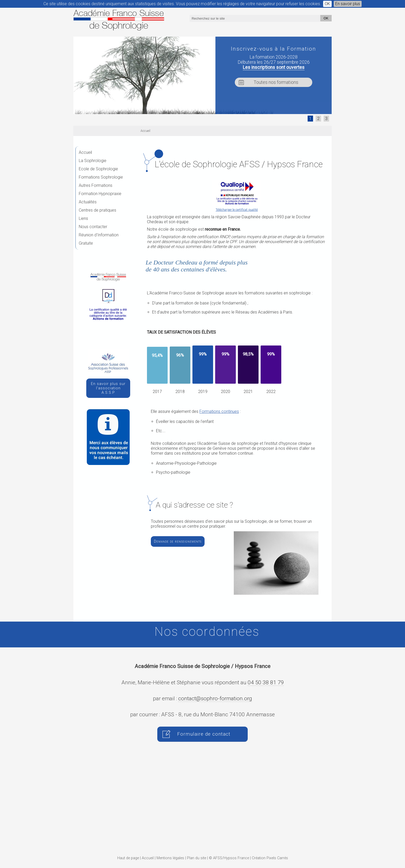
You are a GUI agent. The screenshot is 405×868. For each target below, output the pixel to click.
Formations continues (219, 411)
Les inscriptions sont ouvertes (274, 67)
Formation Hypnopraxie (100, 194)
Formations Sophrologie (101, 177)
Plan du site (197, 858)
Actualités (88, 202)
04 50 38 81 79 (266, 682)
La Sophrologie (93, 161)
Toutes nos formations (276, 82)
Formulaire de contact (204, 734)
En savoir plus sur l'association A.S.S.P (108, 388)
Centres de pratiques (98, 210)
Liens (83, 218)
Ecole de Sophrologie (98, 169)
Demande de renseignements (178, 541)
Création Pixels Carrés (270, 858)
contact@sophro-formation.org (215, 698)
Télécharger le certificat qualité (237, 210)
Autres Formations (96, 185)
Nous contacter (93, 227)
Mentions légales (170, 858)
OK (327, 4)
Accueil (85, 152)
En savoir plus (348, 4)
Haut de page (128, 858)
